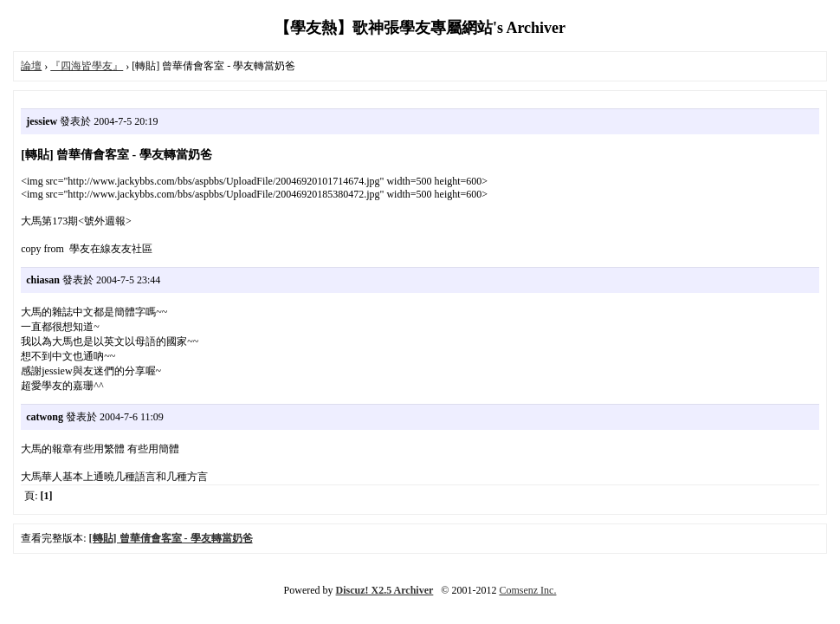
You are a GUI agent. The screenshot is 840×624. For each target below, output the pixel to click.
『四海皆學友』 (87, 66)
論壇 (31, 66)
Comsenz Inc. (527, 590)
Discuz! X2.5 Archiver (385, 590)
